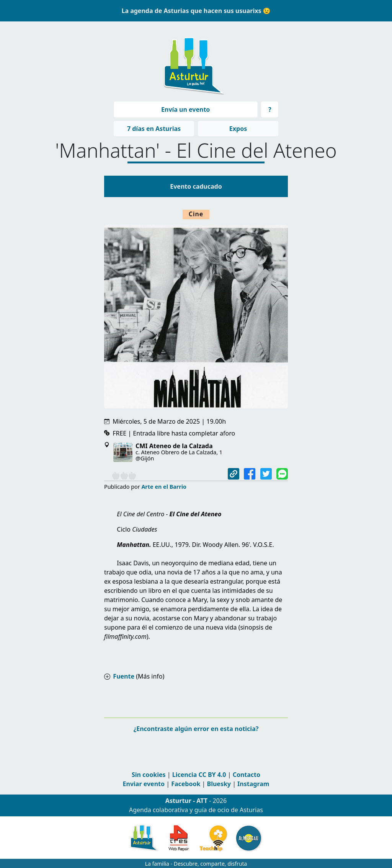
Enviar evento (144, 784)
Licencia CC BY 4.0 (199, 775)
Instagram (253, 784)
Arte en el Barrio (164, 487)
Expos (238, 129)
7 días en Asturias (154, 129)
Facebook (186, 784)
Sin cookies (149, 775)
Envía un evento (185, 109)
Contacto (247, 775)
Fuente (124, 676)
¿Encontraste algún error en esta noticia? (196, 729)
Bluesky (219, 784)
